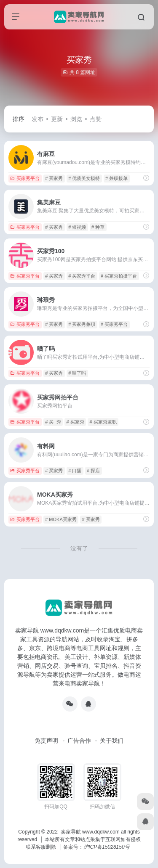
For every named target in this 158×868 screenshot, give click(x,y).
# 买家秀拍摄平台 (119, 276)
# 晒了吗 (77, 373)
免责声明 (46, 741)
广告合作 (79, 741)
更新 (57, 119)
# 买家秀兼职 (82, 324)
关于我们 (112, 741)
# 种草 (98, 227)
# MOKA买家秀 (61, 519)
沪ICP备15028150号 (106, 847)
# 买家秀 (54, 178)
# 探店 (93, 471)
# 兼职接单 (116, 178)
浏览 (76, 119)
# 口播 (75, 471)
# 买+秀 (53, 422)
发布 (37, 119)
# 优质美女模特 (84, 178)
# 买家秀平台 (82, 276)
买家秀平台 (25, 178)
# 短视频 (77, 227)
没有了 (79, 548)
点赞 (96, 119)
